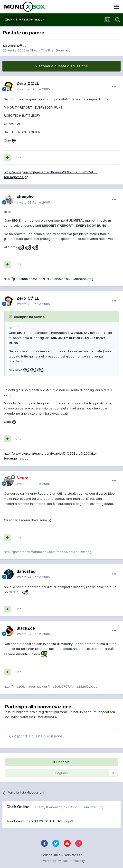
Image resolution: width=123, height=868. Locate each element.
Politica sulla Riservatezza (62, 855)
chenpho (25, 196)
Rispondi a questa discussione (62, 66)
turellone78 (16, 821)
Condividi (61, 762)
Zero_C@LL (17, 46)
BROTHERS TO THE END (44, 821)
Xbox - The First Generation (51, 50)
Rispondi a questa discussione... (37, 736)
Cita (18, 157)
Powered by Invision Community (62, 861)
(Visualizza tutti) (91, 807)
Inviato (33, 89)
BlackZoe (26, 628)
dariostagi (26, 571)
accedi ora (107, 712)
